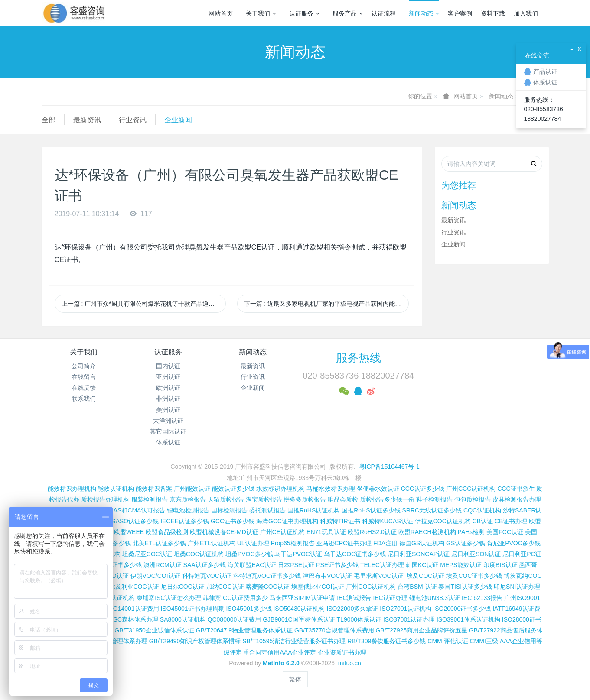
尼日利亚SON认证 (476, 554)
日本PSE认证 (296, 565)
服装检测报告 (150, 499)
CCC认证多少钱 (423, 489)
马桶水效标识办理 (331, 489)
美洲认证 (168, 410)
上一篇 (144, 304)
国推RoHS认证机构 (314, 510)
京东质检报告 (188, 499)
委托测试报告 (267, 510)
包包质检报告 (473, 499)
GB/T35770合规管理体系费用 (334, 630)
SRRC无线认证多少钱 (432, 510)
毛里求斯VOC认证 (378, 576)
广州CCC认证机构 (471, 489)
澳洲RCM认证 (163, 565)
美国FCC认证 (505, 532)
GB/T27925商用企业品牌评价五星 (421, 630)
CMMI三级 (484, 641)
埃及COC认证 (425, 576)
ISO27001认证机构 (406, 609)
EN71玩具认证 (326, 532)
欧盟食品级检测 (167, 532)
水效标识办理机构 (280, 489)
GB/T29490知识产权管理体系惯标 (195, 641)
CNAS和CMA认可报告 (135, 510)
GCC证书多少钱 (233, 521)
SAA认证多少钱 (205, 565)
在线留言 (84, 377)
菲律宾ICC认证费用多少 (235, 598)
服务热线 (359, 358)
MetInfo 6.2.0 (281, 663)
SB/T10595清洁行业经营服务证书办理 (294, 641)
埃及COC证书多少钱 (474, 576)
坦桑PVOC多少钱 (249, 554)
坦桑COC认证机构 (199, 554)
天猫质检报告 (226, 499)
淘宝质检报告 (264, 499)
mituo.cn (350, 663)
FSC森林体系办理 (134, 619)
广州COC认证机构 (371, 587)
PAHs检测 (471, 532)
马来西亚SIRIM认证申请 (302, 598)
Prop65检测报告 (292, 543)
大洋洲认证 (168, 421)
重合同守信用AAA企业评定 (280, 652)
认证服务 (304, 13)
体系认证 (168, 442)
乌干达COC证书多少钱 (355, 554)
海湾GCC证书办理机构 (287, 521)
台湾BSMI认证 (417, 587)
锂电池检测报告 (188, 510)
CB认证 (483, 521)
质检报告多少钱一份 (387, 499)
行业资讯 (133, 120)
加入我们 (526, 13)
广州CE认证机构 (282, 532)
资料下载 (493, 13)
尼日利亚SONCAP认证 (419, 554)
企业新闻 (178, 120)
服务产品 (348, 13)
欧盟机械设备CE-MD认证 (224, 532)
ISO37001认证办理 (409, 619)
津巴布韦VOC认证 (328, 576)
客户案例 (460, 13)
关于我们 (261, 13)
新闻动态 (424, 13)
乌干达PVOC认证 (298, 554)
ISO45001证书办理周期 (193, 609)
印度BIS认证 (500, 565)
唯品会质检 (343, 499)
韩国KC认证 (422, 565)
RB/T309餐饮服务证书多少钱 (386, 641)
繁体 (295, 679)
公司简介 (84, 366)
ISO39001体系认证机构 (468, 619)
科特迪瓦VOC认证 (207, 576)
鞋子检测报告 (434, 499)
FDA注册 (385, 543)
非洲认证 (168, 399)
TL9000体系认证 (359, 619)
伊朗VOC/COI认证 (155, 576)
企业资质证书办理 (342, 652)
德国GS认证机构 (422, 543)
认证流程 (384, 13)
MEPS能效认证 (461, 565)
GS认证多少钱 (466, 543)
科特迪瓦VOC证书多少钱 (267, 576)
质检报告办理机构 (105, 499)
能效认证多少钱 (233, 489)
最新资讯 (87, 120)
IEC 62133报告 (482, 598)
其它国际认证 (168, 431)
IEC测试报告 (354, 598)
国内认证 (168, 366)
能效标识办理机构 (72, 489)
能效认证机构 (116, 489)
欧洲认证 (168, 388)
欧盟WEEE (129, 532)
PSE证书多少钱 (337, 565)
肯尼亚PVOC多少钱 (514, 543)
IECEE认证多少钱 (185, 521)
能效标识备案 (154, 489)
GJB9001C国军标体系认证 (299, 619)
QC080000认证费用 (235, 619)
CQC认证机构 (482, 510)
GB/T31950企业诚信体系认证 (154, 630)
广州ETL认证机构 (212, 543)
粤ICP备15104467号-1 (389, 467)
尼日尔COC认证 (183, 587)
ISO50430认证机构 (299, 609)
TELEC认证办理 (382, 565)
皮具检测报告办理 (517, 499)
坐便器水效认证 (378, 489)
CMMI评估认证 (448, 641)
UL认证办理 (253, 543)
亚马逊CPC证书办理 (344, 543)
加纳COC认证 (225, 587)
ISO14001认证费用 (133, 609)
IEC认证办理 (390, 598)
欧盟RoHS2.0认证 (372, 532)
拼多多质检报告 (305, 499)
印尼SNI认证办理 (517, 587)
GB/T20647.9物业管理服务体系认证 (244, 630)
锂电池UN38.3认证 (435, 598)
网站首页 (221, 13)
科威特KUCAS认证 (388, 521)
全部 (49, 120)
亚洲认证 (168, 377)
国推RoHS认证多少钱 (371, 510)
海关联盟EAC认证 (252, 565)
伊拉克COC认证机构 (443, 521)
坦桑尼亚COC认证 (147, 554)
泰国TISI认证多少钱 (465, 587)
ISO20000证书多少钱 (462, 609)
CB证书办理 (511, 521)
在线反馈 (84, 388)
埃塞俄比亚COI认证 (318, 587)
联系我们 (84, 399)
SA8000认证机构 (183, 619)
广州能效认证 (192, 489)
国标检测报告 (229, 510)
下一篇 (326, 304)
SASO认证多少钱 (135, 521)
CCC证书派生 (516, 489)
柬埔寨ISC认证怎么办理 (169, 598)
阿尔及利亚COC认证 (131, 587)
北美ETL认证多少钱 (160, 543)
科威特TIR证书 (340, 521)
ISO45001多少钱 (249, 609)
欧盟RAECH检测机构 (427, 532)
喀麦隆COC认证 (268, 587)
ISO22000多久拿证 (352, 609)
